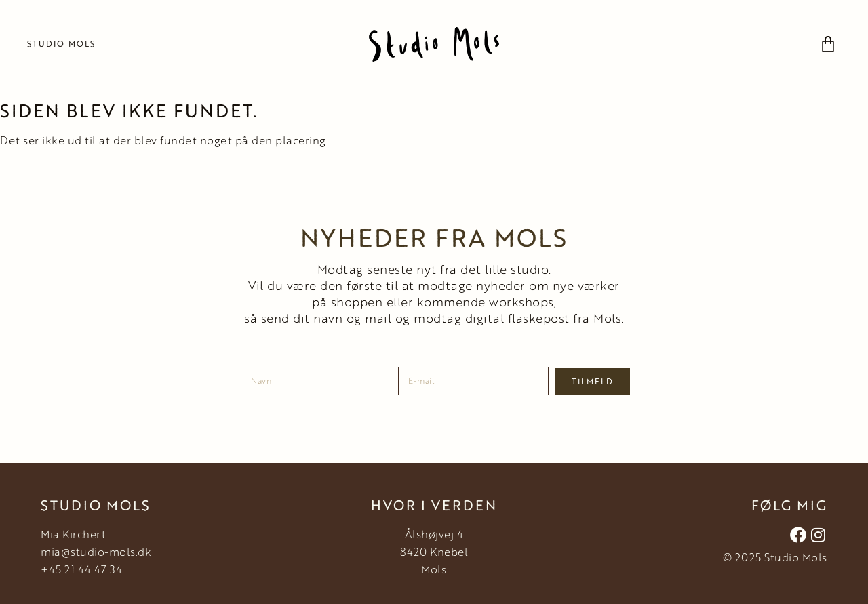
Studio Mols (61, 44)
